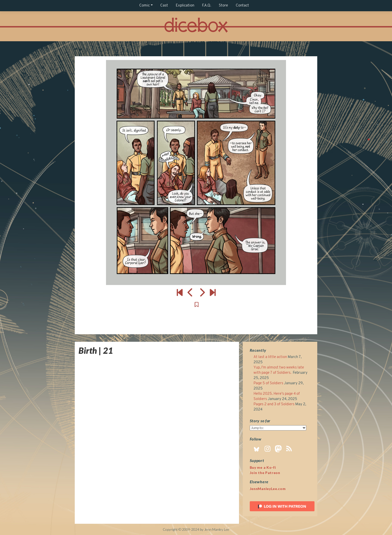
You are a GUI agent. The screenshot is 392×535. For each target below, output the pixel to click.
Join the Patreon (265, 473)
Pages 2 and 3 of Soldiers (274, 404)
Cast (164, 6)
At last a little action (270, 357)
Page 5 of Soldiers (268, 383)
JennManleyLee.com (268, 489)
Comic (144, 6)
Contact (242, 6)
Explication (185, 6)
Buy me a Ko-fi (263, 467)
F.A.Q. (206, 6)
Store (223, 6)
